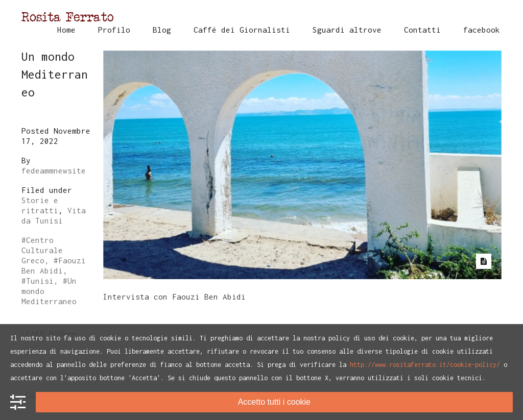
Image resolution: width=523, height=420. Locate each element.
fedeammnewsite (54, 170)
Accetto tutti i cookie (274, 402)
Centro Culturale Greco (42, 250)
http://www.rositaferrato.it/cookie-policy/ (425, 365)
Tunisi (40, 281)
